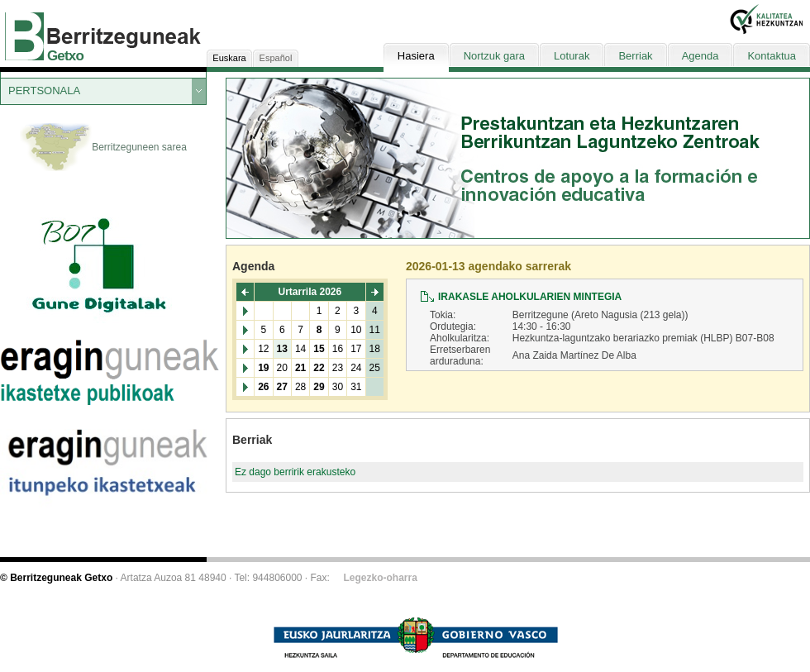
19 (263, 368)
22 (319, 368)
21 (300, 368)
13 (282, 349)
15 (319, 349)
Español (276, 58)
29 (319, 387)
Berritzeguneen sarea (103, 148)
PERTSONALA (44, 91)
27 (282, 387)
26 (263, 387)
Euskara (229, 58)
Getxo (65, 56)
